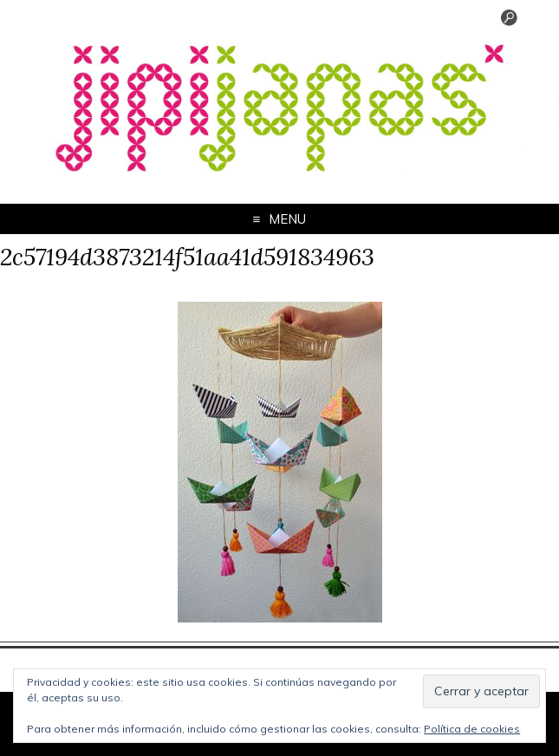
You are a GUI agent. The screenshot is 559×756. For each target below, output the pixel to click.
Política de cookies (472, 729)
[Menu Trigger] (510, 22)
